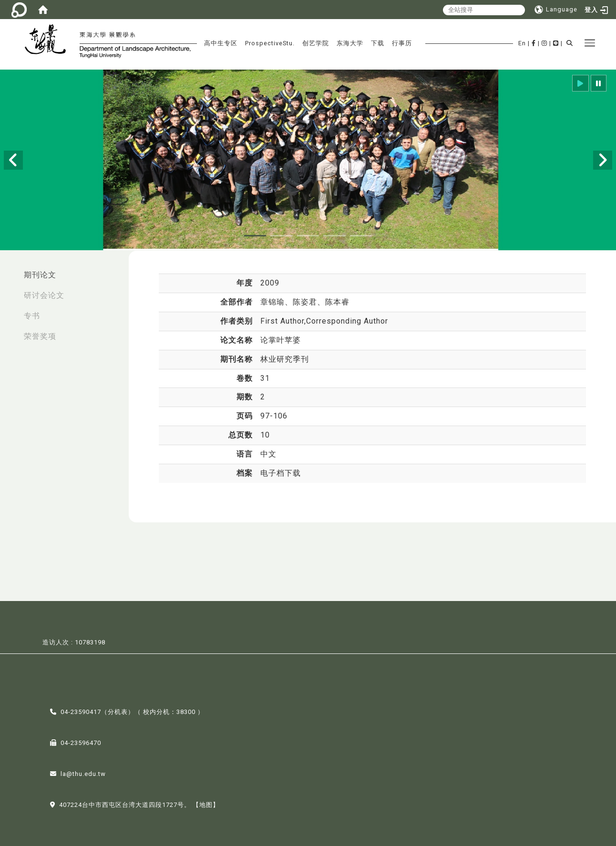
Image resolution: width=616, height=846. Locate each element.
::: (10, 270)
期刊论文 (40, 275)
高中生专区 (221, 43)
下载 (378, 43)
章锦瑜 (272, 302)
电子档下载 (281, 473)
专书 (32, 316)
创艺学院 (316, 43)
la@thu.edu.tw (83, 773)
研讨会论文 (44, 295)
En (522, 43)
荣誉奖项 (40, 336)
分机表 (118, 711)
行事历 (402, 43)
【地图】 (206, 804)
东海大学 (350, 43)
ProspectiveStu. (270, 43)
